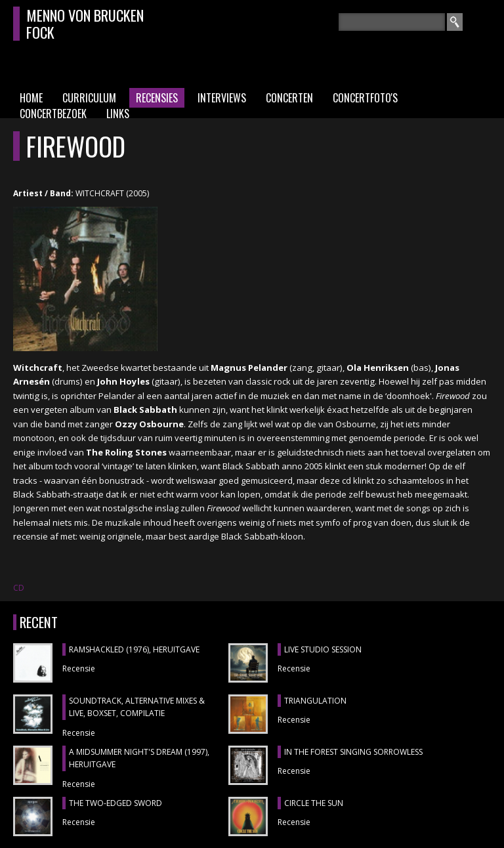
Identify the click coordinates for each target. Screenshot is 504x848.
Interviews (222, 98)
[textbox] (392, 22)
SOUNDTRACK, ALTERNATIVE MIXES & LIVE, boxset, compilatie (137, 707)
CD (19, 588)
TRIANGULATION (315, 701)
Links (118, 114)
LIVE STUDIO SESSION (323, 649)
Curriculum (89, 98)
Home (31, 98)
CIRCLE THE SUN (314, 803)
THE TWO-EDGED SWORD (115, 803)
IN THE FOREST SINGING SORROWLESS (353, 752)
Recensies (157, 98)
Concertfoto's (365, 98)
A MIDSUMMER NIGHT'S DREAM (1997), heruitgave (139, 758)
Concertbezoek (53, 114)
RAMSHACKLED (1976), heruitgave (134, 649)
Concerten (289, 98)
